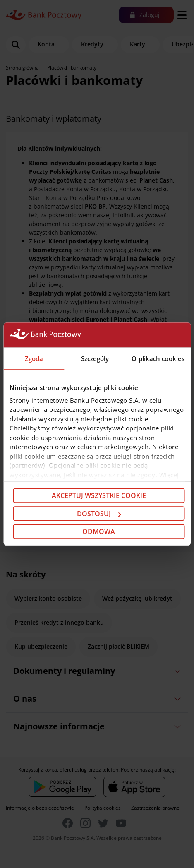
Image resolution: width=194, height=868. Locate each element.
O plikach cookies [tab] (158, 358)
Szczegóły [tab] (95, 358)
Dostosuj (99, 514)
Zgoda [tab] (34, 358)
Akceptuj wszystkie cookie (99, 495)
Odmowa (99, 531)
